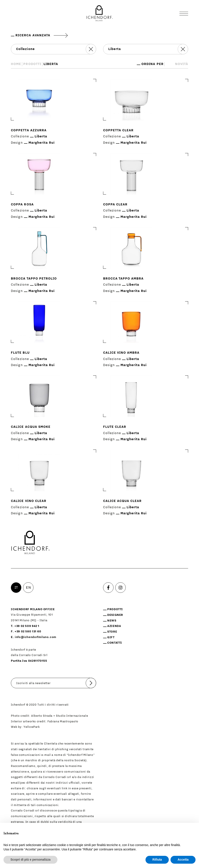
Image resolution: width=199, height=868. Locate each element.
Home (16, 64)
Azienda (114, 626)
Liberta (41, 136)
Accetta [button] (183, 860)
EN (28, 588)
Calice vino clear (28, 501)
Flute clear (115, 427)
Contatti (115, 643)
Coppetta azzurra (29, 130)
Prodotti (32, 64)
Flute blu (20, 353)
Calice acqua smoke (31, 427)
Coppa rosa (22, 204)
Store (112, 632)
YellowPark (32, 727)
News (112, 621)
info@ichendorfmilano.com (36, 637)
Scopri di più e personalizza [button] (30, 860)
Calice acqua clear (122, 501)
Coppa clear (115, 204)
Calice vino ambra (121, 353)
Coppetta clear (118, 130)
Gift (111, 637)
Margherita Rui (42, 143)
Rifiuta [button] (157, 860)
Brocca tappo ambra (123, 279)
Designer (115, 615)
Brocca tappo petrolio (34, 279)
